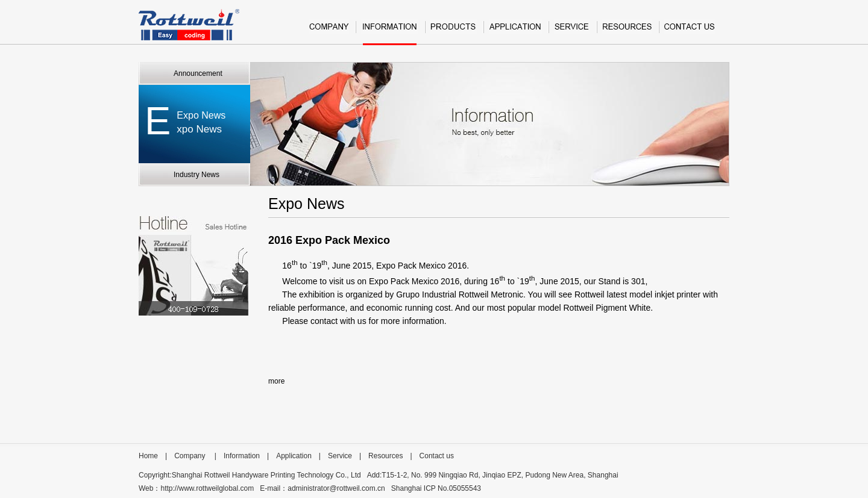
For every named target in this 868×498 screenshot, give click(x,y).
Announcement (198, 73)
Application (515, 32)
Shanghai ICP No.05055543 (436, 488)
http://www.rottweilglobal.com (207, 488)
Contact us (690, 32)
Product (454, 32)
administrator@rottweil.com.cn (336, 488)
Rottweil (189, 25)
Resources (627, 32)
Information (390, 32)
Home (148, 456)
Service (572, 32)
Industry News (197, 175)
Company (329, 32)
